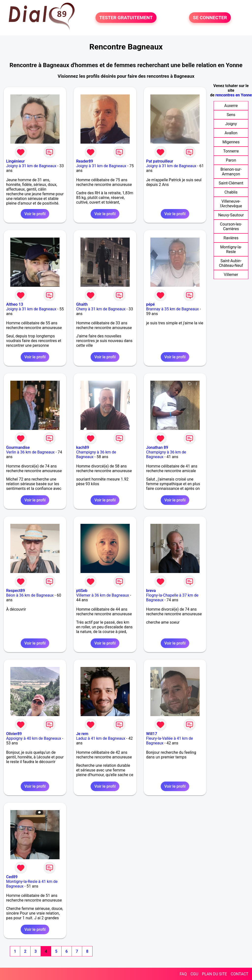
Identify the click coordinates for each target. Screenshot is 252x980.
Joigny (231, 124)
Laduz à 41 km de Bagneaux (101, 738)
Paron (231, 160)
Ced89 (12, 877)
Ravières (231, 238)
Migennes (231, 142)
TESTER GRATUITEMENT (126, 18)
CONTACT (239, 974)
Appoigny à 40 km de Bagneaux (34, 738)
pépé (150, 304)
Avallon (231, 133)
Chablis (231, 192)
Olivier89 (14, 734)
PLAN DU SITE (215, 974)
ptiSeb (82, 591)
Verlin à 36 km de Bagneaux (30, 452)
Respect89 (16, 591)
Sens (231, 115)
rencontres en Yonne (234, 95)
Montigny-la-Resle (231, 249)
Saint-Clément (231, 183)
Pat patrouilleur (160, 161)
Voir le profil (35, 214)
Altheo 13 (15, 304)
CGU (194, 974)
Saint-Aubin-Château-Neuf (231, 263)
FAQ (183, 974)
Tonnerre (231, 151)
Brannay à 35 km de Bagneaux (173, 309)
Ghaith (82, 304)
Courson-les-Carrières (231, 226)
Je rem (82, 734)
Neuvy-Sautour (231, 215)
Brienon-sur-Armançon (231, 172)
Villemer (231, 275)
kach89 (82, 447)
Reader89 (85, 161)
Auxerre (231, 106)
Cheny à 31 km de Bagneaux (101, 309)
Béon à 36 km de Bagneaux (30, 595)
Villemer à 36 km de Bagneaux (102, 595)
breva (151, 591)
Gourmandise (18, 447)
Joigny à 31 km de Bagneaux (31, 166)
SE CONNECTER (210, 18)
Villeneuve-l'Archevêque (231, 204)
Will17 (152, 734)
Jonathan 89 (157, 447)
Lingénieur (15, 161)
